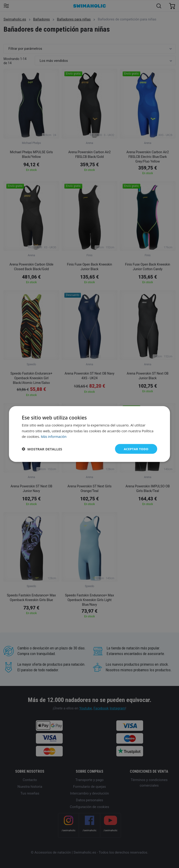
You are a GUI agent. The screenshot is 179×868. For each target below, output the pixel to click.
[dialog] (89, 434)
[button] (42, 449)
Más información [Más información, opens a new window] (54, 436)
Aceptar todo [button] (135, 449)
